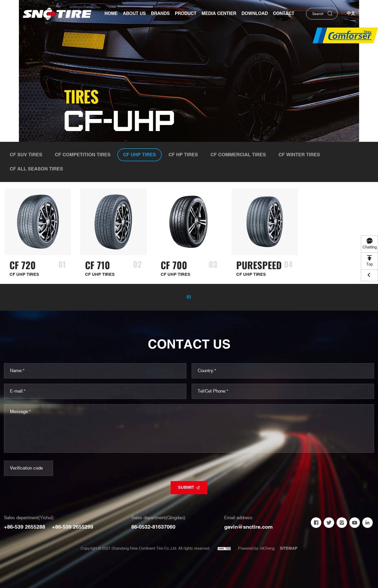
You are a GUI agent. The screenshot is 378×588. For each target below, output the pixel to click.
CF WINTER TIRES (299, 155)
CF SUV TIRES (26, 155)
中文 (351, 14)
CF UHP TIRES (140, 155)
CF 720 (23, 265)
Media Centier (219, 14)
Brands (160, 14)
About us (134, 14)
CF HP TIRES (183, 155)
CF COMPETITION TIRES (83, 155)
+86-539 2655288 (25, 527)
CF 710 (98, 265)
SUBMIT (186, 488)
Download (255, 14)
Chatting (370, 247)
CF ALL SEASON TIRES (36, 169)
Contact (284, 14)
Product (186, 14)
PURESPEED (259, 265)
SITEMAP (289, 548)
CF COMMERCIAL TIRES (238, 155)
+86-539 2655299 (73, 527)
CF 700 (174, 265)
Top (369, 264)
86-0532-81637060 (153, 527)
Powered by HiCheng (256, 548)
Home (111, 14)
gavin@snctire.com (248, 527)
